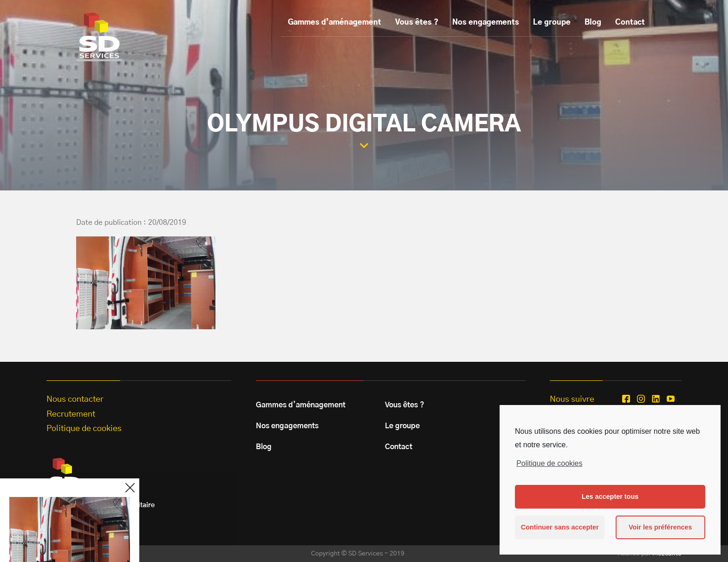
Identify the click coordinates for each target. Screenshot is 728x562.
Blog (593, 22)
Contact (630, 22)
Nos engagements (486, 22)
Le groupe (552, 22)
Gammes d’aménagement (335, 22)
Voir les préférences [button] (660, 527)
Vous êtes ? (417, 22)
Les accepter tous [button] (610, 497)
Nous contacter (75, 399)
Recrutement (71, 414)
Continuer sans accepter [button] (560, 527)
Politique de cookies (549, 463)
